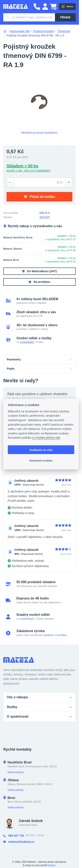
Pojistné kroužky (44, 31)
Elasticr (52, 865)
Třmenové (64, 31)
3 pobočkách (27, 342)
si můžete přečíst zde (46, 438)
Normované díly (20, 31)
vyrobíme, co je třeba (55, 635)
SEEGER (45, 217)
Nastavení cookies (41, 460)
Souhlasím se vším (41, 450)
